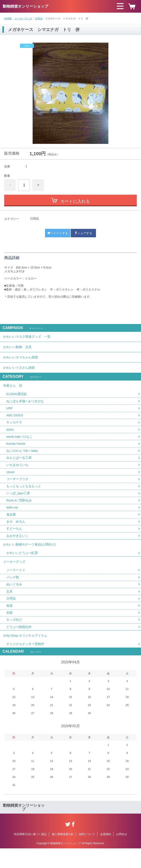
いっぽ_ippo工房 (19, 504)
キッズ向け (15, 638)
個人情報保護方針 (63, 854)
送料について (87, 854)
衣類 (10, 630)
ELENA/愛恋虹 (17, 401)
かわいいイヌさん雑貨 (20, 372)
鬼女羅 (11, 526)
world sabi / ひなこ (20, 445)
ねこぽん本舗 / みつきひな (26, 408)
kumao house (16, 452)
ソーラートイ (16, 586)
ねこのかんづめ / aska (23, 460)
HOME (8, 19)
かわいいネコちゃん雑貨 (22, 361)
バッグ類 (13, 593)
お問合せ (122, 854)
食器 (10, 623)
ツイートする (58, 233)
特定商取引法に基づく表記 (30, 854)
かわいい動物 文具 (18, 349)
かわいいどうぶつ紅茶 (23, 567)
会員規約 (106, 854)
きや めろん (16, 534)
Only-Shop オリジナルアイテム (27, 654)
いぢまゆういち (18, 474)
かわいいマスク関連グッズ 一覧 (28, 337)
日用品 (39, 19)
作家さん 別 (13, 391)
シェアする (83, 233)
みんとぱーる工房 (20, 467)
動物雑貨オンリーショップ (25, 6)
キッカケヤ (15, 430)
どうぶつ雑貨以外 (20, 645)
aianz (10, 438)
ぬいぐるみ (15, 601)
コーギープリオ (18, 489)
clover (11, 482)
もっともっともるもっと (25, 497)
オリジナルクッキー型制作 (27, 664)
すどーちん (15, 541)
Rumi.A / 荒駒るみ (20, 511)
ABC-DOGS (15, 423)
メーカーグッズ (23, 19)
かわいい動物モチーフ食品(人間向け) (31, 558)
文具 (10, 608)
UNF (10, 415)
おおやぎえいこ (18, 548)
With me (13, 519)
